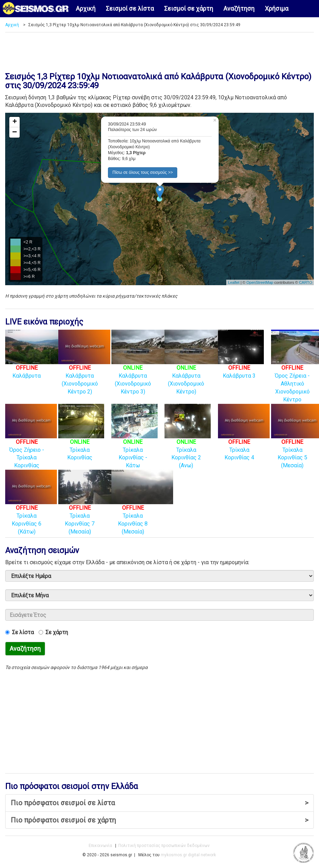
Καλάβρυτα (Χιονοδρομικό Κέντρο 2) (84, 369)
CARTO (306, 282)
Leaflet (234, 282)
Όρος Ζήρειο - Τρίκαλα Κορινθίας (31, 443)
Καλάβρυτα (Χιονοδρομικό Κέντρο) (195, 369)
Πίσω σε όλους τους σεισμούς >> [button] (143, 172)
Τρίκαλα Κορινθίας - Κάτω (134, 443)
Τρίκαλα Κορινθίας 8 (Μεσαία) (142, 509)
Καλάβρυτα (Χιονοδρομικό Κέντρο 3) (142, 369)
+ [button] (15, 122)
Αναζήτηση (239, 8)
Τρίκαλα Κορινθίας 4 (244, 439)
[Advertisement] (152, 50)
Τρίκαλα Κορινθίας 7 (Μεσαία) (89, 509)
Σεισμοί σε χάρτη (189, 8)
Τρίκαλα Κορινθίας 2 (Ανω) (187, 443)
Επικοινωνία (100, 846)
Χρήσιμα (277, 8)
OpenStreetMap (260, 282)
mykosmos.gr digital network (188, 855)
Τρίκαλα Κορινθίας (81, 439)
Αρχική (86, 8)
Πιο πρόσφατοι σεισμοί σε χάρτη (159, 820)
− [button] (14, 132)
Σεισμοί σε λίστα (130, 8)
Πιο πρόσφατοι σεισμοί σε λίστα (159, 803)
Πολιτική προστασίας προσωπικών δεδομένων (164, 846)
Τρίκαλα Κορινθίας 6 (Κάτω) (31, 509)
